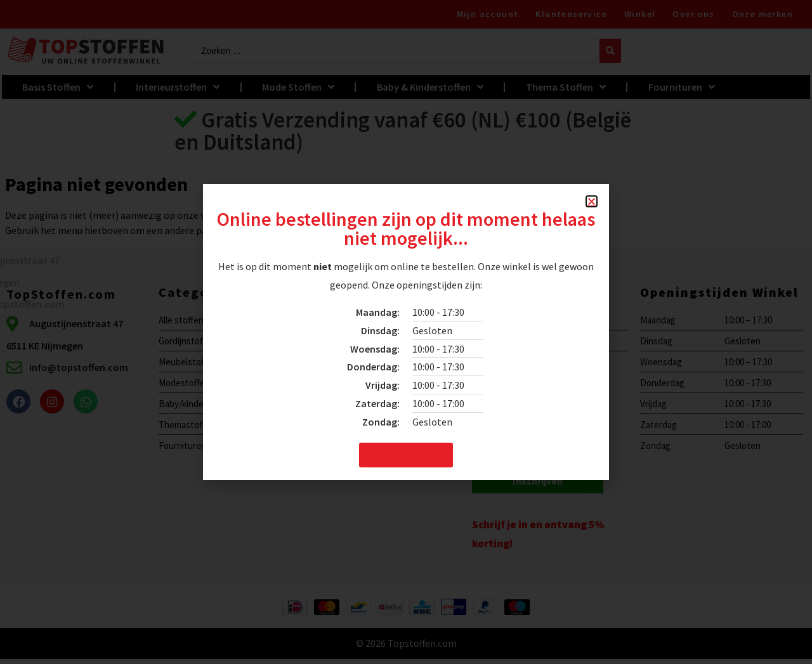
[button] (592, 201)
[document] (406, 332)
